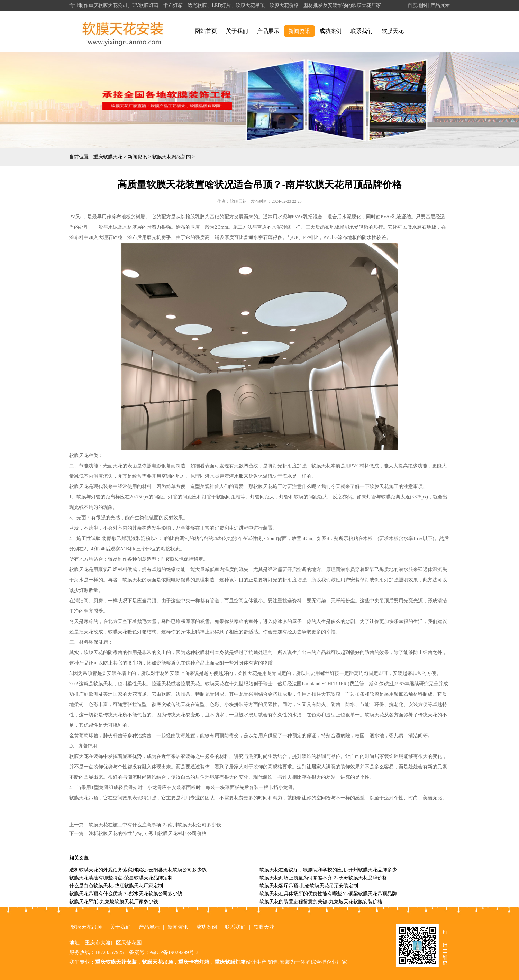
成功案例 (330, 31)
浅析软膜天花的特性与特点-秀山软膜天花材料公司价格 (148, 834)
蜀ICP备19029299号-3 (174, 952)
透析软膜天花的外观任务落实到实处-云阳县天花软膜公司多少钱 (138, 870)
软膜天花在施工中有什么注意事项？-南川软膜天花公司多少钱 (155, 825)
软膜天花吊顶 (86, 927)
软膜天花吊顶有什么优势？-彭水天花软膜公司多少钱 (126, 894)
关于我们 (237, 31)
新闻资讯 (299, 31)
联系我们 (362, 31)
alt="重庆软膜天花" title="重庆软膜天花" (123, 31)
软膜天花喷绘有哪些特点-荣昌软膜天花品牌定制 (121, 878)
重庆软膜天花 (108, 157)
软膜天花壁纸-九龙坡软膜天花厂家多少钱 (114, 902)
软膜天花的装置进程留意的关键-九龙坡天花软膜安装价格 (321, 902)
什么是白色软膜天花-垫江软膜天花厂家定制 (116, 886)
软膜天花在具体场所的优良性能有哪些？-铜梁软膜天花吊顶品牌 (328, 894)
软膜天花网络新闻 (172, 157)
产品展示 (440, 5)
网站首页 (206, 31)
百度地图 (417, 5)
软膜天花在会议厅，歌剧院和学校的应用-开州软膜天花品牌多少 (328, 870)
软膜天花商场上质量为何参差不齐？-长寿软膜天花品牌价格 (323, 878)
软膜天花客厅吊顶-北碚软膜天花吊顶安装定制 (309, 886)
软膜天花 (393, 31)
